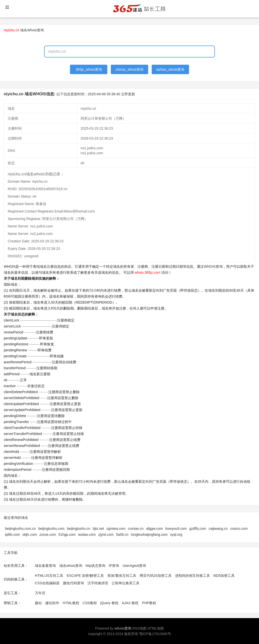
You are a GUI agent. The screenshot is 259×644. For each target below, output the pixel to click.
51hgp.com (67, 535)
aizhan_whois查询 (170, 69)
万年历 (40, 593)
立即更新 (128, 94)
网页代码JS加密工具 (156, 576)
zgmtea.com (116, 529)
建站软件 (52, 603)
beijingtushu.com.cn (20, 529)
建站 (38, 603)
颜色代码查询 (73, 583)
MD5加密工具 (224, 576)
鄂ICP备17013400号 (155, 634)
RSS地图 (139, 628)
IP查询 (114, 566)
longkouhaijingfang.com (149, 535)
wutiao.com (87, 535)
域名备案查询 (45, 566)
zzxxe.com (48, 535)
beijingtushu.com (51, 529)
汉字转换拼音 (98, 583)
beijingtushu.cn (79, 529)
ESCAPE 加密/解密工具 (85, 576)
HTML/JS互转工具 (49, 576)
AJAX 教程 (130, 603)
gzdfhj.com (198, 529)
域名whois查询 (71, 566)
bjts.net (98, 529)
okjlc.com (30, 535)
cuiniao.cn (136, 529)
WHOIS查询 (213, 267)
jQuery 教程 (109, 603)
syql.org (176, 535)
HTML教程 (71, 603)
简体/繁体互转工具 (122, 576)
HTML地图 (156, 628)
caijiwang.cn (218, 529)
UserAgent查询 (134, 566)
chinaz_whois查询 (129, 69)
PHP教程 (149, 603)
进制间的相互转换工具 (193, 576)
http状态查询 (96, 566)
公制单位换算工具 (126, 583)
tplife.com (12, 535)
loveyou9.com (176, 529)
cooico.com (239, 529)
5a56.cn (122, 535)
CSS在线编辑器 (47, 583)
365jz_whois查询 (89, 69)
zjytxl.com (106, 535)
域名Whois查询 (32, 30)
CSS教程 (90, 603)
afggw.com (155, 529)
